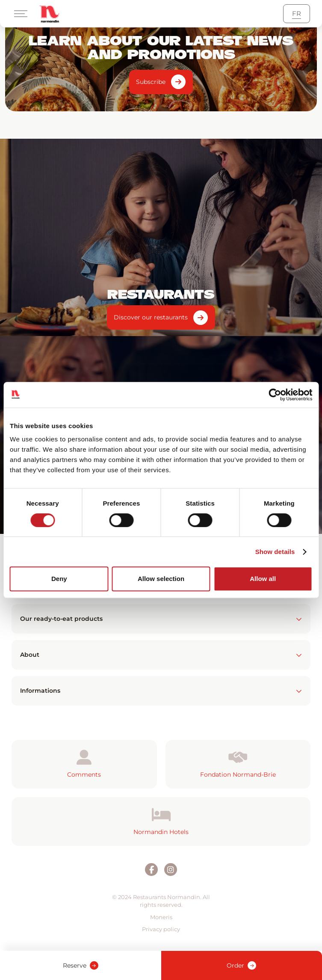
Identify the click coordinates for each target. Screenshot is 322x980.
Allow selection (161, 579)
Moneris (161, 917)
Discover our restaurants (151, 317)
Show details (275, 552)
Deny (59, 579)
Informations (161, 691)
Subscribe (151, 82)
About (161, 655)
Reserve (81, 965)
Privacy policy (161, 929)
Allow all (263, 579)
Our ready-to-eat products (161, 619)
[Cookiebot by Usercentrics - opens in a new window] (275, 395)
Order (241, 965)
